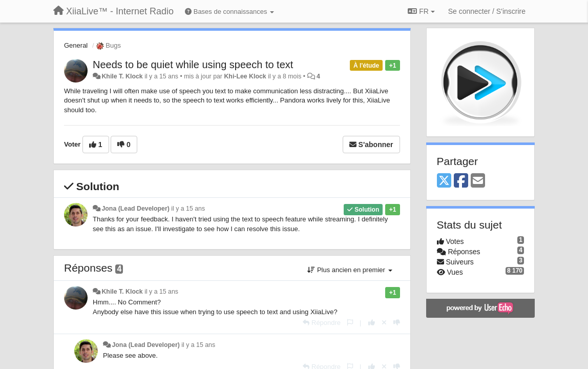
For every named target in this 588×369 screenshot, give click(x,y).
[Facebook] (461, 181)
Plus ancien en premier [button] (350, 270)
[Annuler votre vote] (384, 323)
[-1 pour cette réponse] (397, 323)
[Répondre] (322, 323)
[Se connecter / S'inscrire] (487, 11)
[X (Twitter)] (444, 181)
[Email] (478, 181)
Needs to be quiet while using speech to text (193, 65)
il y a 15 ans (188, 209)
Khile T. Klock (122, 76)
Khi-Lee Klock (245, 76)
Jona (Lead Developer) (135, 209)
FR (421, 11)
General (76, 45)
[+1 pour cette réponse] (372, 323)
